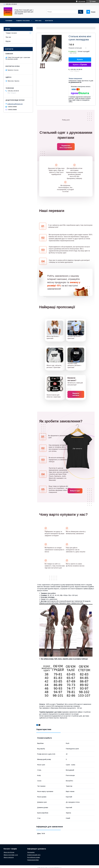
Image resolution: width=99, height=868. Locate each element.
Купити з (80, 65)
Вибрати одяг (75, 491)
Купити (80, 59)
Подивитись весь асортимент (66, 147)
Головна (9, 21)
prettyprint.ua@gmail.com (15, 104)
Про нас (38, 21)
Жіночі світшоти (9, 857)
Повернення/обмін (33, 860)
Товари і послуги (23, 21)
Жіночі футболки (9, 852)
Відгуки (8, 41)
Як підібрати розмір (34, 857)
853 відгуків (82, 1)
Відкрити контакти (76, 394)
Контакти (49, 21)
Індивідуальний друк (34, 855)
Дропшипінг (31, 852)
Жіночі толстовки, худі (11, 855)
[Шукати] (81, 12)
